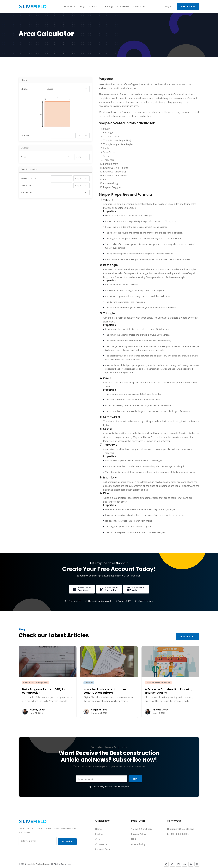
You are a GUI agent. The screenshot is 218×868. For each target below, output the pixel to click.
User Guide (123, 6)
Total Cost (27, 193)
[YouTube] (185, 862)
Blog (82, 6)
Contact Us (140, 6)
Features (89, 683)
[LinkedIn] (179, 862)
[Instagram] (172, 862)
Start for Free (188, 6)
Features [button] (69, 6)
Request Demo (103, 847)
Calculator (95, 6)
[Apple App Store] (197, 862)
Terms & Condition (141, 827)
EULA (134, 837)
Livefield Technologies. (39, 862)
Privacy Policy (139, 832)
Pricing (109, 6)
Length (25, 136)
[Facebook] (166, 862)
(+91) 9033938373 (178, 832)
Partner (99, 832)
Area (24, 157)
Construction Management (35, 683)
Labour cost (27, 185)
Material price (28, 178)
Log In (168, 6)
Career (99, 837)
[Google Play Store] (191, 862)
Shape (24, 89)
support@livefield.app (181, 827)
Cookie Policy (138, 842)
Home (98, 827)
